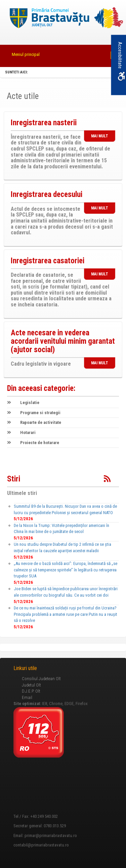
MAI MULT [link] (100, 136)
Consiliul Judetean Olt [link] (41, 679)
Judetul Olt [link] (31, 685)
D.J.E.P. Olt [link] (31, 691)
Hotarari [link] (21, 432)
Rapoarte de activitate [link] (34, 422)
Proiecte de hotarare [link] (33, 443)
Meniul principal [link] (26, 54)
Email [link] (27, 697)
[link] (63, 18)
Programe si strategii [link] (34, 413)
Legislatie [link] (23, 403)
